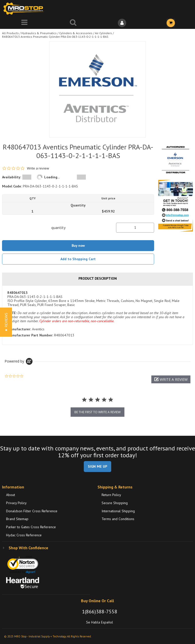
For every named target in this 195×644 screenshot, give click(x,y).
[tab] (97, 315)
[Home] (25, 8)
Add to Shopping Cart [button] (78, 259)
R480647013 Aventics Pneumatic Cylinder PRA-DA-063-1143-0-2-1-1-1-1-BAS (55, 37)
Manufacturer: (19, 329)
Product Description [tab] (98, 278)
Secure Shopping (115, 503)
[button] (171, 379)
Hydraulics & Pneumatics (39, 33)
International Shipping (118, 511)
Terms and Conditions (118, 519)
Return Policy (111, 495)
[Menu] (24, 23)
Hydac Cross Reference (24, 535)
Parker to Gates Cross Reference (31, 527)
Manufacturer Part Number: (30, 335)
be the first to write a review (97, 412)
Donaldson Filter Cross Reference (32, 511)
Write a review (38, 168)
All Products (10, 33)
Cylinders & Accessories (76, 33)
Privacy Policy (16, 503)
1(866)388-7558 (100, 612)
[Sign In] (122, 23)
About (11, 495)
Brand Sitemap (17, 519)
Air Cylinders (103, 33)
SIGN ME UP (97, 466)
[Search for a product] (73, 23)
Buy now (78, 245)
